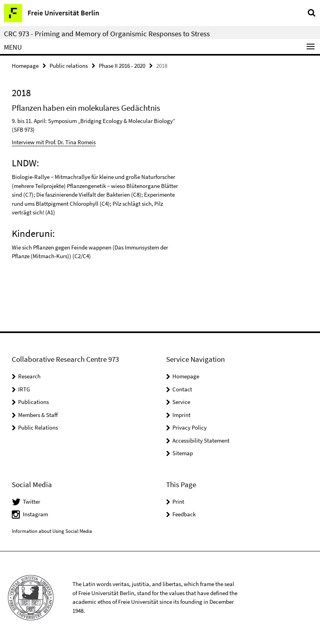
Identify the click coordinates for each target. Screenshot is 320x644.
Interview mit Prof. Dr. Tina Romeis (54, 142)
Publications (33, 402)
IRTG (24, 389)
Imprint (181, 415)
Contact (182, 389)
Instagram (35, 514)
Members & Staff (38, 415)
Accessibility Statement (201, 440)
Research (29, 376)
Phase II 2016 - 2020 (122, 66)
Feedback (184, 514)
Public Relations (38, 427)
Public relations (69, 66)
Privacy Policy (190, 427)
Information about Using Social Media (52, 531)
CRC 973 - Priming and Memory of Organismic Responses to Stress (107, 34)
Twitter (31, 502)
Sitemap (183, 453)
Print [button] (178, 502)
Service (181, 402)
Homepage (25, 66)
